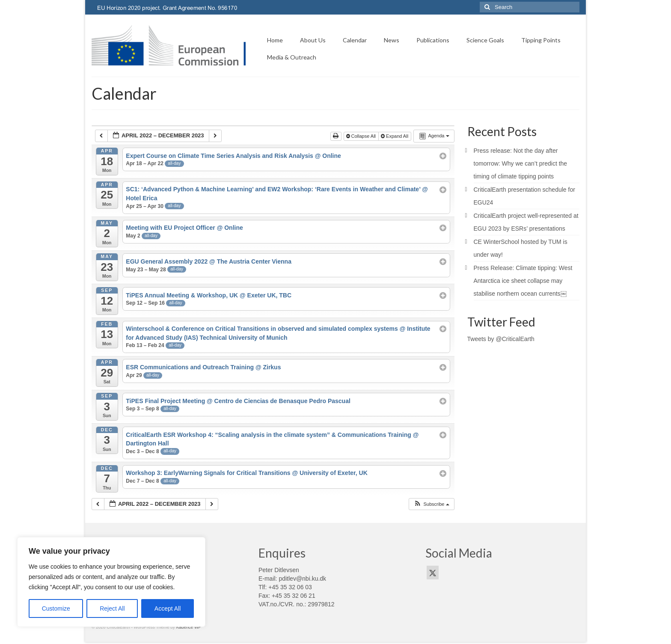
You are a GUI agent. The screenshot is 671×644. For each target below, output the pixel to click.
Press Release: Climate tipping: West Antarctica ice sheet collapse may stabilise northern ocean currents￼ (523, 281)
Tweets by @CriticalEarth (501, 339)
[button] (431, 504)
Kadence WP (189, 627)
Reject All (112, 608)
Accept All (168, 608)
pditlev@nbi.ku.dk (302, 579)
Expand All (395, 136)
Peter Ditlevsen (279, 570)
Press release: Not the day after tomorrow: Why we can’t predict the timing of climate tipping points (521, 163)
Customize (56, 608)
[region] (111, 582)
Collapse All (362, 136)
